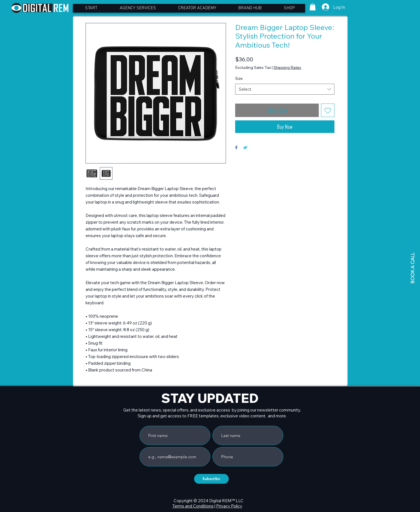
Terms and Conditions (193, 506)
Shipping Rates (287, 67)
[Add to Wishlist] (328, 110)
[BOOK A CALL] (412, 268)
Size (239, 78)
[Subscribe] (211, 479)
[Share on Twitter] (245, 148)
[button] (313, 7)
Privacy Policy (229, 506)
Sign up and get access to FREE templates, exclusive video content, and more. (212, 416)
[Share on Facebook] (236, 148)
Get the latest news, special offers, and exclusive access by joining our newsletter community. (212, 410)
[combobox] (285, 89)
